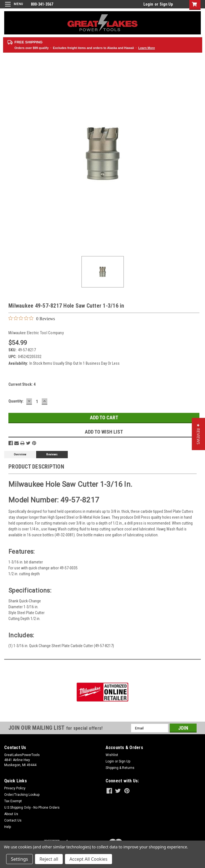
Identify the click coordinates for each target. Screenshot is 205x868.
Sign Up (166, 4)
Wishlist (112, 755)
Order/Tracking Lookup (22, 795)
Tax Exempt (13, 801)
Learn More (147, 48)
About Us (11, 814)
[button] (198, 434)
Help (8, 827)
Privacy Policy (15, 788)
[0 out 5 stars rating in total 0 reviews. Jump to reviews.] (32, 319)
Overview (20, 454)
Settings (19, 859)
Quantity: (16, 401)
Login (148, 4)
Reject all (49, 859)
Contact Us (13, 820)
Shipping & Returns (120, 768)
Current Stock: (22, 384)
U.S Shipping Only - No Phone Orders (32, 808)
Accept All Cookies (88, 859)
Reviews (52, 454)
